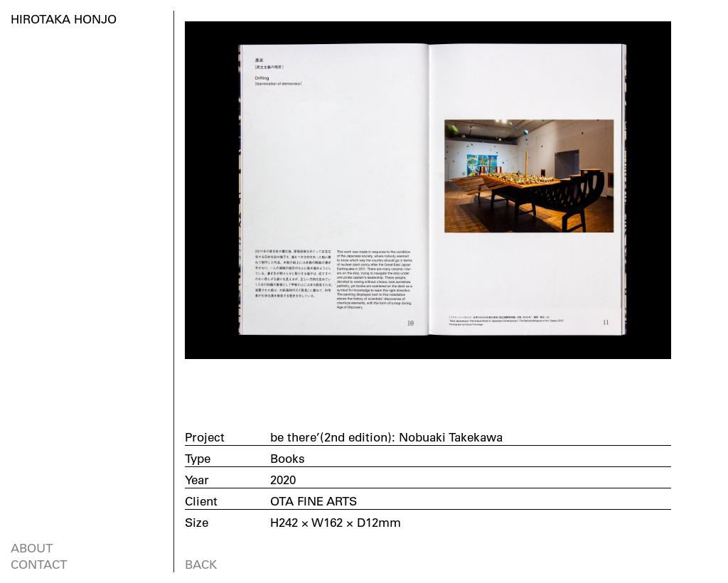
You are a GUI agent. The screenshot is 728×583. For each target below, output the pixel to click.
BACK (201, 564)
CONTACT (39, 564)
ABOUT (32, 548)
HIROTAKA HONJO (64, 19)
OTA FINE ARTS (314, 501)
